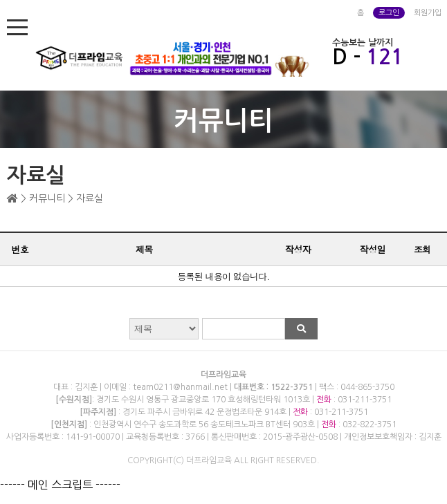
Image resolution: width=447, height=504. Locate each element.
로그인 (389, 13)
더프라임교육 (223, 375)
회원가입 (428, 13)
